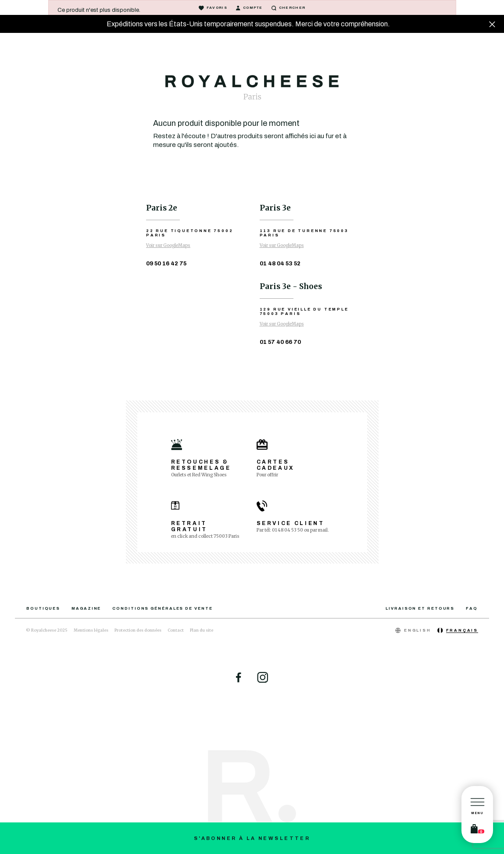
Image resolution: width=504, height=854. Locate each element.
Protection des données (138, 630)
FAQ (472, 608)
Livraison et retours (420, 608)
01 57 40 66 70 (280, 342)
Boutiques (43, 608)
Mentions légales (91, 630)
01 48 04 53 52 (280, 264)
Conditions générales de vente (162, 608)
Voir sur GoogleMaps (168, 245)
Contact (176, 630)
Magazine (86, 608)
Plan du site (202, 630)
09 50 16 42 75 (166, 264)
